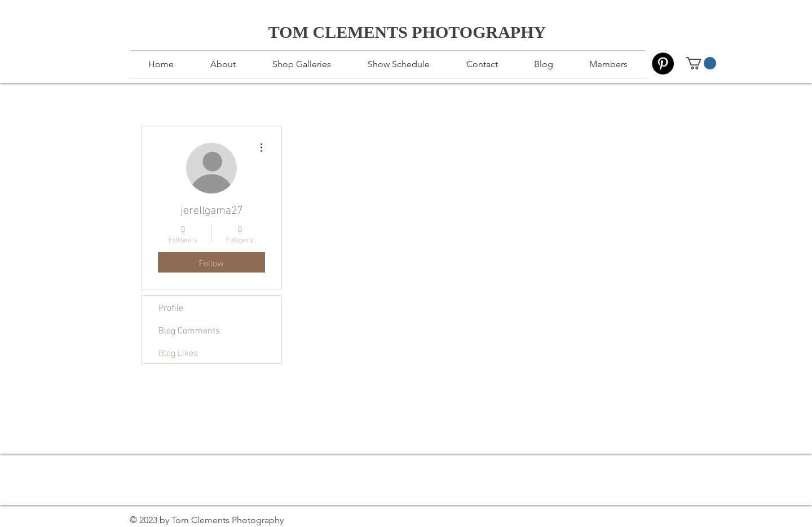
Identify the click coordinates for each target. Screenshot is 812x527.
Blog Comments (189, 329)
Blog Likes (178, 352)
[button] (701, 63)
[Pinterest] (663, 63)
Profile (171, 307)
